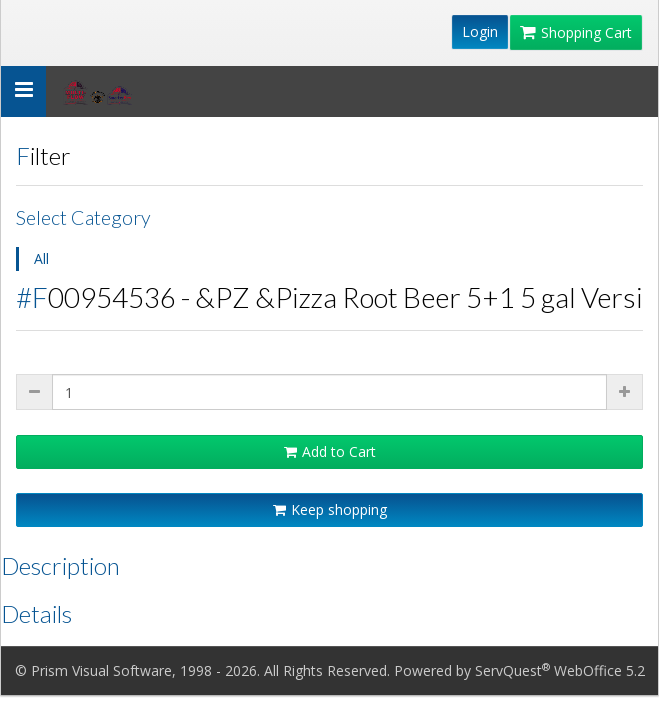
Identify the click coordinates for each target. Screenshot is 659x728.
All (41, 258)
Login (480, 31)
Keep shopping (330, 509)
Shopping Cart (576, 32)
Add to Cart (330, 451)
